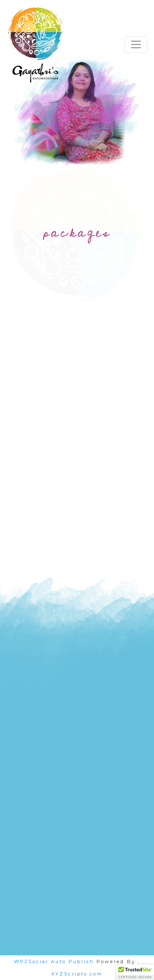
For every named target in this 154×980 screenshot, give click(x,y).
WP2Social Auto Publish (54, 961)
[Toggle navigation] (136, 44)
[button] (135, 972)
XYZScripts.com (77, 974)
